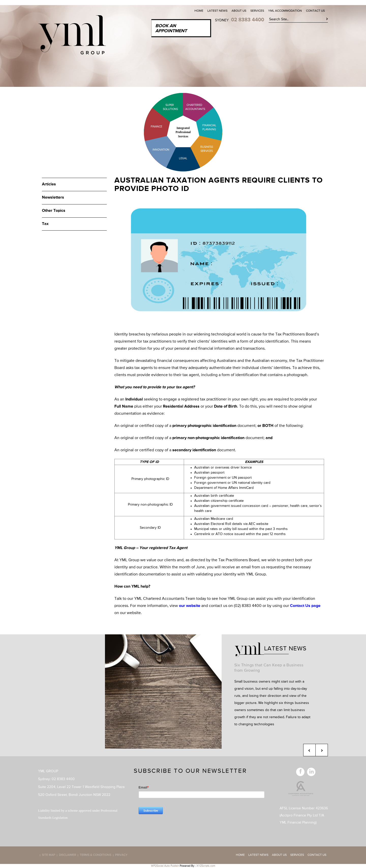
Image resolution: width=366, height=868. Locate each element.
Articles (49, 184)
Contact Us (315, 11)
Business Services (207, 149)
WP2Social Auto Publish (165, 866)
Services (257, 11)
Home (199, 11)
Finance (156, 127)
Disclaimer (67, 855)
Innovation (161, 150)
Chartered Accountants (191, 107)
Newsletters (53, 198)
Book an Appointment (171, 28)
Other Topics (54, 211)
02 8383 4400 (248, 20)
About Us (239, 11)
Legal (183, 158)
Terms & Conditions (96, 855)
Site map (49, 855)
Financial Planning (209, 127)
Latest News (217, 11)
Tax (45, 224)
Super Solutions (166, 107)
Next (322, 750)
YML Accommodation (285, 11)
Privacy (121, 855)
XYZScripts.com (206, 866)
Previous (309, 750)
